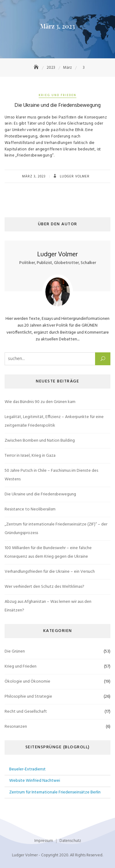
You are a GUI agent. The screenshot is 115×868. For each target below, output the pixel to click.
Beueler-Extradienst (27, 769)
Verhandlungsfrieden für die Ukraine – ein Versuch (50, 572)
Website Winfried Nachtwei (35, 781)
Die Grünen (15, 651)
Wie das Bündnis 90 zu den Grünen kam (40, 402)
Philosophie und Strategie (28, 697)
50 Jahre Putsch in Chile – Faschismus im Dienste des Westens (51, 475)
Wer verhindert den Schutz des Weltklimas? (44, 587)
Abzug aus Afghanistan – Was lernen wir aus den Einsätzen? (48, 606)
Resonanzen (16, 727)
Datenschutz (70, 841)
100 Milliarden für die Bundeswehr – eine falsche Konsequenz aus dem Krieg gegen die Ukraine (48, 552)
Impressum (44, 841)
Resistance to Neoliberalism (30, 509)
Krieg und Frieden (57, 95)
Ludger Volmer (74, 176)
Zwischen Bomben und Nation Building (40, 441)
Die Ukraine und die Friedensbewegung (57, 105)
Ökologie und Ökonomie (27, 682)
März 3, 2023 (34, 176)
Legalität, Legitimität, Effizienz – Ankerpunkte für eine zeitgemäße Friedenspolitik (54, 421)
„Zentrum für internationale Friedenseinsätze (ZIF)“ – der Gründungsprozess (56, 529)
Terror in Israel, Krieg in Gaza (30, 456)
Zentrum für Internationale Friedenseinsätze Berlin (55, 792)
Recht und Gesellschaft (26, 712)
